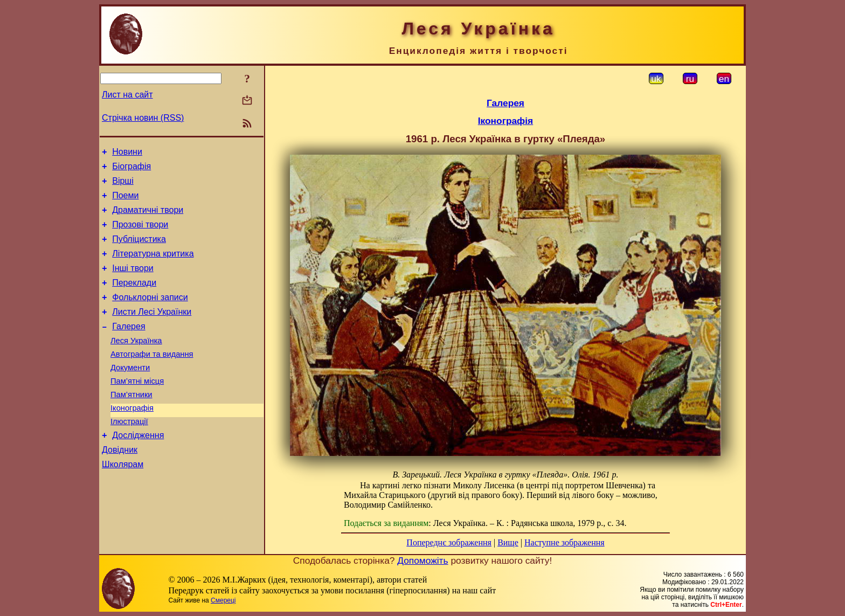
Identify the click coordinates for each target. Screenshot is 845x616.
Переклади (134, 299)
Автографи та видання (152, 378)
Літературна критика (153, 267)
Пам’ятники (131, 424)
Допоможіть (422, 560)
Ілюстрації (129, 454)
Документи (130, 393)
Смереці (223, 600)
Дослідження (138, 469)
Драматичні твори (148, 218)
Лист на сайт (127, 95)
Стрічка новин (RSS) (143, 118)
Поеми (125, 202)
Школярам (123, 501)
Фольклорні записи (150, 315)
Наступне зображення (565, 542)
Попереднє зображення (449, 542)
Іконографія (132, 439)
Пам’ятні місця (137, 409)
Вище (508, 542)
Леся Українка (136, 363)
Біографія (131, 169)
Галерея (129, 347)
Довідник (120, 485)
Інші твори (133, 283)
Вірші (123, 186)
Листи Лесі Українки (152, 331)
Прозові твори (140, 234)
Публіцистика (139, 250)
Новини (127, 153)
